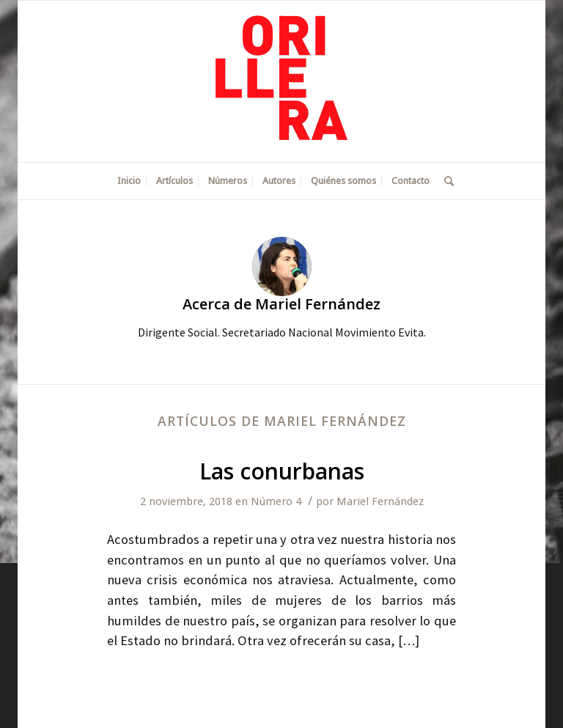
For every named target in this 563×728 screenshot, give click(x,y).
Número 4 (276, 501)
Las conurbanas (282, 471)
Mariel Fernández (380, 501)
